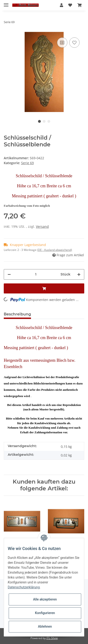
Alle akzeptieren (45, 599)
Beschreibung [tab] (17, 314)
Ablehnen (45, 626)
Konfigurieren (45, 613)
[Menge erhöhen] (79, 274)
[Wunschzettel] (70, 5)
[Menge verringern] (9, 274)
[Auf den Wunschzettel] (74, 43)
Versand (42, 226)
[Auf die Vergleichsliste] (62, 43)
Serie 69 (27, 163)
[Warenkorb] (80, 5)
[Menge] (36, 274)
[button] (61, 5)
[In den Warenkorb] (44, 288)
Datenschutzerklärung (24, 587)
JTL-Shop (52, 638)
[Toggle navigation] (6, 3)
